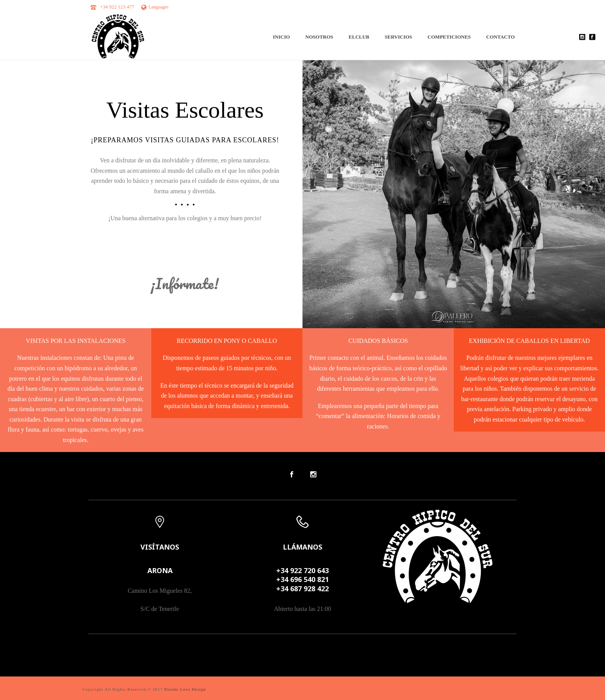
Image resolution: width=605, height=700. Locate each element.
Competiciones (449, 37)
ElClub (359, 37)
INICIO (281, 37)
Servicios (398, 37)
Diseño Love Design (185, 689)
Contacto (500, 37)
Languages (155, 7)
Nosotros (319, 37)
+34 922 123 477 (117, 7)
